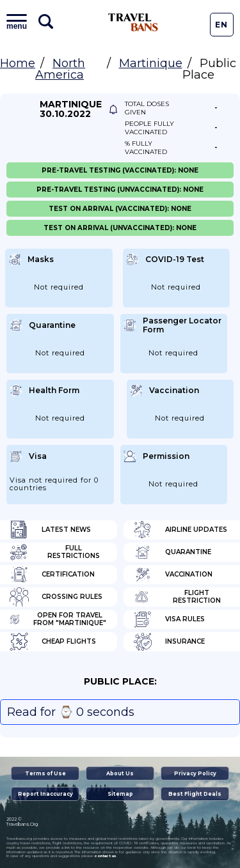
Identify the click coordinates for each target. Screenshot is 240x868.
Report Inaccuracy (45, 794)
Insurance (169, 642)
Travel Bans (133, 22)
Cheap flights (53, 642)
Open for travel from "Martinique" (58, 619)
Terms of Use (45, 773)
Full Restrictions (55, 552)
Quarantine (172, 552)
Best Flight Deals (195, 794)
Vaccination (173, 575)
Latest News (50, 530)
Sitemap (120, 794)
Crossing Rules (56, 597)
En (221, 25)
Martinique (151, 63)
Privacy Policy (195, 773)
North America (60, 69)
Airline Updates (180, 530)
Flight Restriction (177, 597)
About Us (120, 773)
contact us (105, 856)
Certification (52, 575)
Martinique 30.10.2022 (71, 109)
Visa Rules (169, 619)
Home (18, 63)
